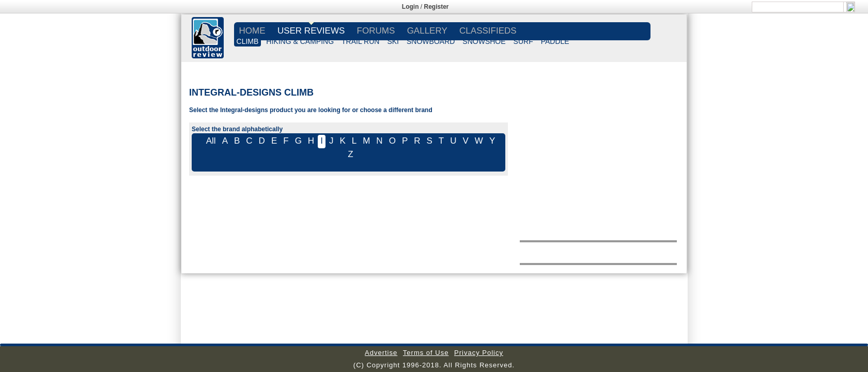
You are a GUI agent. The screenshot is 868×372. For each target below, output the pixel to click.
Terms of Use (426, 353)
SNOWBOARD (431, 41)
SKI (393, 41)
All (211, 141)
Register (437, 7)
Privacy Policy (479, 353)
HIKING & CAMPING (300, 41)
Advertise (381, 353)
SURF (523, 41)
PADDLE (555, 41)
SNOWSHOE (484, 41)
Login (410, 7)
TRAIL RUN (360, 41)
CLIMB (248, 41)
